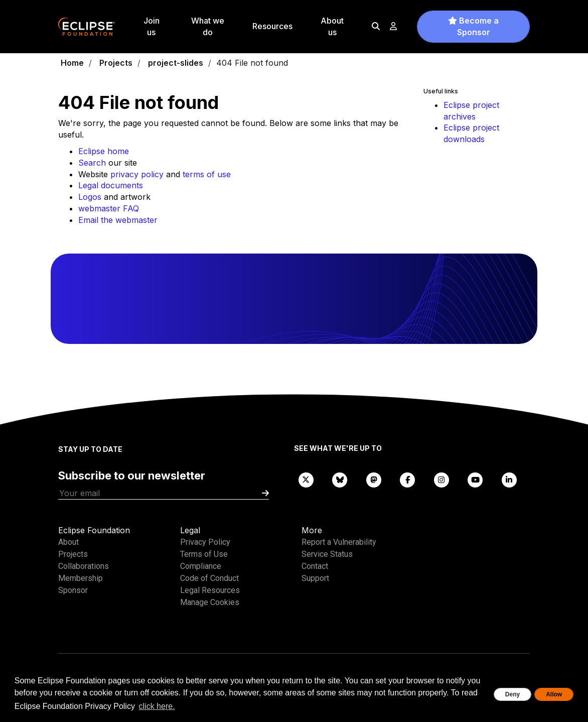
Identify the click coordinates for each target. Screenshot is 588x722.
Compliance (201, 566)
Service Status (327, 554)
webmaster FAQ (109, 208)
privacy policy (137, 174)
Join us (152, 26)
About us (332, 26)
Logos (90, 197)
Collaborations (84, 566)
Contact (315, 566)
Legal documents (111, 185)
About (68, 542)
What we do (208, 26)
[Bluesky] (340, 479)
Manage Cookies (210, 602)
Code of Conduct (209, 578)
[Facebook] (408, 479)
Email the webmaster (118, 220)
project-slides (176, 63)
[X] (306, 479)
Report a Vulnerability (339, 542)
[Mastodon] (374, 479)
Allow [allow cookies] (554, 694)
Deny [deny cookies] (512, 694)
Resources (272, 26)
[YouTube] (476, 479)
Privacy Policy (205, 542)
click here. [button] (157, 706)
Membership (81, 578)
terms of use (207, 174)
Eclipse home (104, 151)
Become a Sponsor (473, 26)
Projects (116, 63)
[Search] (376, 26)
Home (72, 63)
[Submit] (265, 493)
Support (315, 578)
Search (92, 163)
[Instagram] (442, 479)
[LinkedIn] (509, 479)
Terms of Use (204, 554)
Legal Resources (210, 590)
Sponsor (73, 590)
